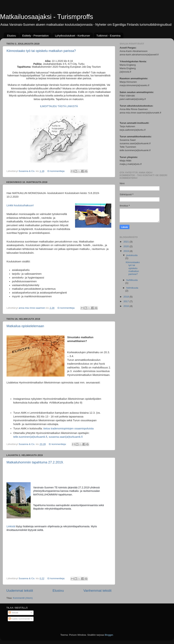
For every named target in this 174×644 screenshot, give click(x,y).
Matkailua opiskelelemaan (25, 326)
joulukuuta (132, 255)
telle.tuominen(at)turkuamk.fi (30, 437)
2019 (127, 251)
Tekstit (13, 613)
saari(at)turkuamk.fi (71, 437)
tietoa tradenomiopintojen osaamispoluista (68, 428)
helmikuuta (132, 288)
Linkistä (11, 526)
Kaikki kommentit (19, 619)
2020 (127, 246)
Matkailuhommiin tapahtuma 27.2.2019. (35, 462)
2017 (127, 301)
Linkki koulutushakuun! (20, 205)
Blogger (109, 635)
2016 (127, 306)
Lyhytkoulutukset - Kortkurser (72, 36)
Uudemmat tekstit (20, 591)
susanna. (54, 437)
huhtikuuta (132, 280)
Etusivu (12, 36)
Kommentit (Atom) (23, 598)
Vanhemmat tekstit (97, 591)
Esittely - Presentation (36, 36)
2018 (127, 297)
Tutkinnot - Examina (108, 36)
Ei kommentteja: (57, 171)
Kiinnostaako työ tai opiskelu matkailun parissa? (41, 51)
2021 (127, 242)
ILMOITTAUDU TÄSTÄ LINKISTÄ (59, 106)
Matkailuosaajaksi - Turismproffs (47, 17)
